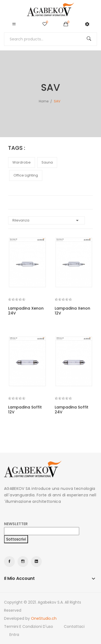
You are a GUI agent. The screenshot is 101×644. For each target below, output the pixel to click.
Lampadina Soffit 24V (72, 410)
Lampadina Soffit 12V (25, 410)
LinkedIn (36, 562)
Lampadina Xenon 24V (26, 311)
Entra (14, 635)
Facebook (9, 562)
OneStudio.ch (44, 618)
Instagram (23, 562)
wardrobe (22, 162)
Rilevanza (46, 220)
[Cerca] (50, 39)
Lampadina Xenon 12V (72, 311)
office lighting (26, 175)
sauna (47, 162)
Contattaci (74, 626)
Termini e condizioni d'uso (29, 626)
